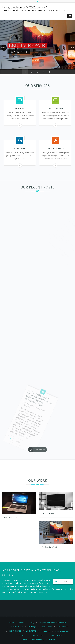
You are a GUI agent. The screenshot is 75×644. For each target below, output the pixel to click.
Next (72, 48)
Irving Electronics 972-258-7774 (25, 7)
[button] (70, 16)
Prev (3, 48)
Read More (20, 126)
